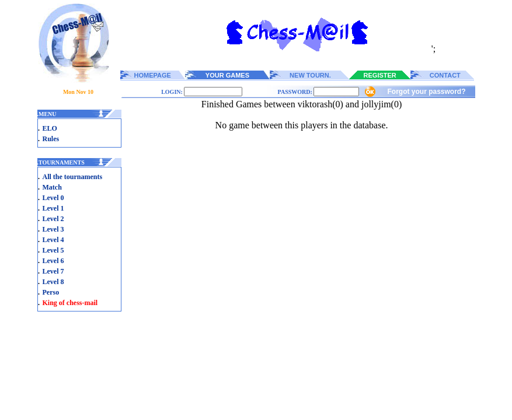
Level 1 (53, 208)
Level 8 (53, 282)
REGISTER (380, 75)
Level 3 (53, 229)
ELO (50, 128)
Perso (51, 292)
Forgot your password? (426, 92)
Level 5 (53, 250)
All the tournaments (73, 177)
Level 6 (53, 261)
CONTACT (445, 75)
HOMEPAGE (153, 75)
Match (52, 187)
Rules (51, 139)
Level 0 (53, 198)
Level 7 (53, 271)
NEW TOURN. (310, 75)
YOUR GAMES (227, 75)
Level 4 (53, 240)
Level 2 (53, 219)
